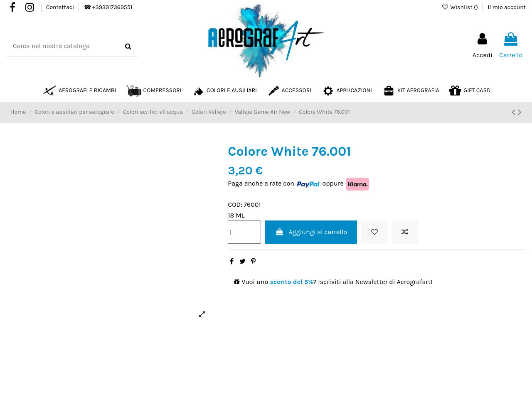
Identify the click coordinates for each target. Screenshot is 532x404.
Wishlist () (460, 7)
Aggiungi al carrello (311, 232)
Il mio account (507, 7)
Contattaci (61, 7)
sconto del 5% (291, 282)
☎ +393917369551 (108, 7)
